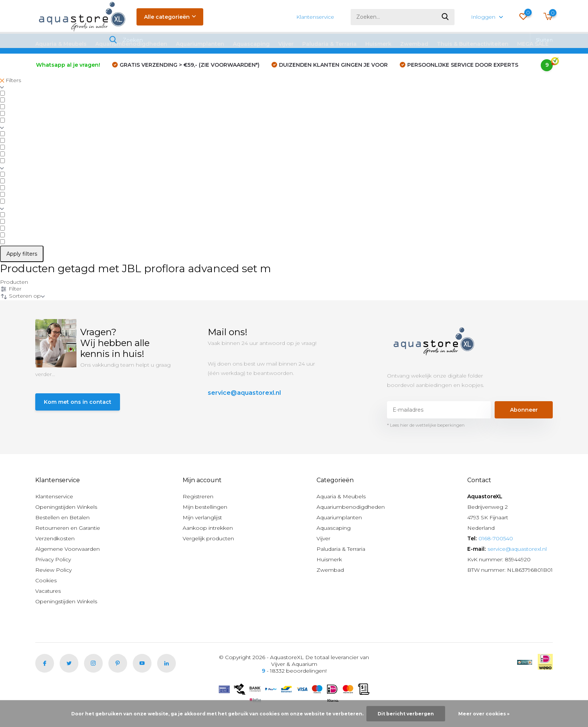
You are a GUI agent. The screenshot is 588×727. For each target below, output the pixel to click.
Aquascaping (251, 44)
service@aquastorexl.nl (244, 393)
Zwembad (414, 44)
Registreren (198, 496)
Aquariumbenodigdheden (131, 44)
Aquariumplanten (200, 44)
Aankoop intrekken (208, 528)
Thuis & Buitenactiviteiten (473, 44)
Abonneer (524, 410)
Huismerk (378, 44)
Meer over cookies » (484, 714)
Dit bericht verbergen (406, 714)
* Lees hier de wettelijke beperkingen (426, 425)
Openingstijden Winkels (66, 507)
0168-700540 (496, 538)
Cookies (46, 580)
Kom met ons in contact (78, 402)
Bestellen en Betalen (62, 517)
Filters (10, 80)
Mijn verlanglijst (202, 517)
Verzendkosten (55, 538)
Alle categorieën (170, 17)
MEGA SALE (533, 44)
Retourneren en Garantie (68, 528)
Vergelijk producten (208, 538)
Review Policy (53, 570)
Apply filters (22, 254)
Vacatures (48, 591)
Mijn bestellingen (205, 507)
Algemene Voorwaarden (67, 549)
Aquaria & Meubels (61, 44)
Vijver (286, 44)
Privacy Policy (53, 559)
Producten (14, 282)
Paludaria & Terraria (329, 44)
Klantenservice (315, 17)
